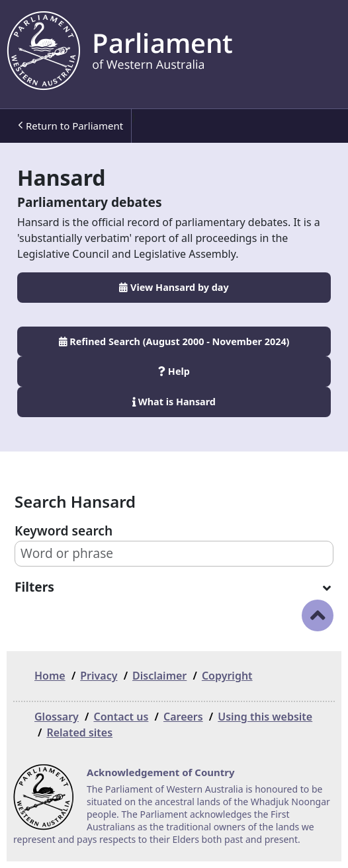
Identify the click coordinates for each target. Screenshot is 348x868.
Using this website (265, 717)
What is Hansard (174, 402)
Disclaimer (159, 676)
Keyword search (64, 531)
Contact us (121, 717)
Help (174, 371)
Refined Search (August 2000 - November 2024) (174, 341)
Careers (183, 717)
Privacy (99, 676)
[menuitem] (69, 126)
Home (50, 676)
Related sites (79, 732)
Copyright (227, 676)
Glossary (57, 717)
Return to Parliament (70, 126)
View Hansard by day (174, 287)
